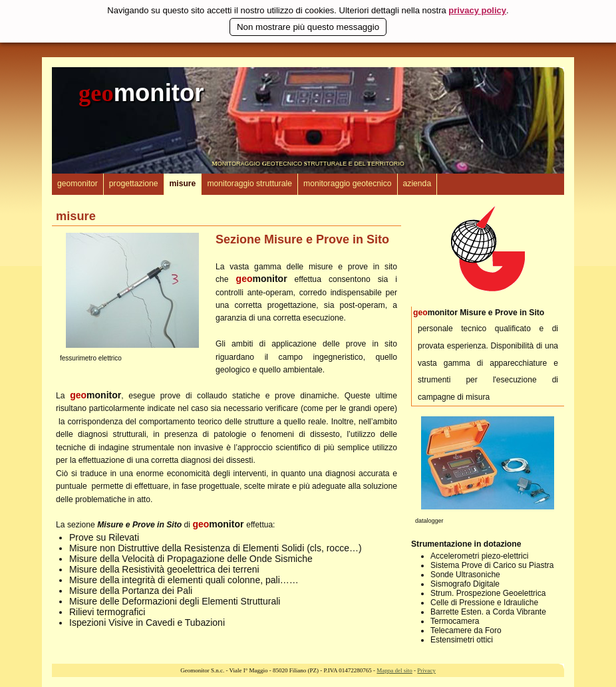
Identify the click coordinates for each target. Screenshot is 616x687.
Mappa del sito (394, 670)
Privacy (426, 670)
